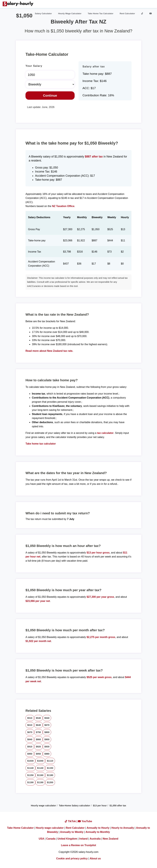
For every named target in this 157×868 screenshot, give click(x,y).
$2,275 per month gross (101, 637)
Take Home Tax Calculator (100, 13)
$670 (47, 725)
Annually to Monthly (98, 832)
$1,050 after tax (118, 806)
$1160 (40, 775)
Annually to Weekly (72, 832)
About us (95, 858)
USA (41, 839)
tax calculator (105, 433)
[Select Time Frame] (50, 84)
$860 (38, 739)
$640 (38, 725)
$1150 (50, 768)
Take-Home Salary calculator (74, 806)
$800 (47, 732)
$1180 (50, 775)
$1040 (40, 761)
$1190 (30, 782)
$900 (47, 739)
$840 (30, 739)
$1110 (50, 761)
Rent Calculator (127, 13)
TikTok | (71, 821)
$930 (47, 747)
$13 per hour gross (98, 553)
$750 (38, 732)
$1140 (30, 768)
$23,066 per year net (38, 601)
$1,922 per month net (38, 641)
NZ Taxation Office (63, 206)
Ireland (83, 839)
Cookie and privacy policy (72, 858)
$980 (47, 754)
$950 (30, 754)
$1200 (50, 782)
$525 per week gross (99, 677)
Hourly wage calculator (44, 806)
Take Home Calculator (20, 828)
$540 (38, 718)
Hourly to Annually (123, 828)
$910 (30, 747)
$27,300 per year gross (100, 597)
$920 (38, 747)
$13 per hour (100, 806)
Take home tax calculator (41, 444)
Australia (95, 839)
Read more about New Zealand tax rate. (49, 351)
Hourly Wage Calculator (70, 13)
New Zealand (110, 839)
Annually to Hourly (98, 828)
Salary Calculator (43, 13)
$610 (30, 725)
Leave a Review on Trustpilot (79, 845)
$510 (30, 718)
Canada (51, 839)
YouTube (85, 821)
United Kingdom (67, 839)
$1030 (30, 761)
